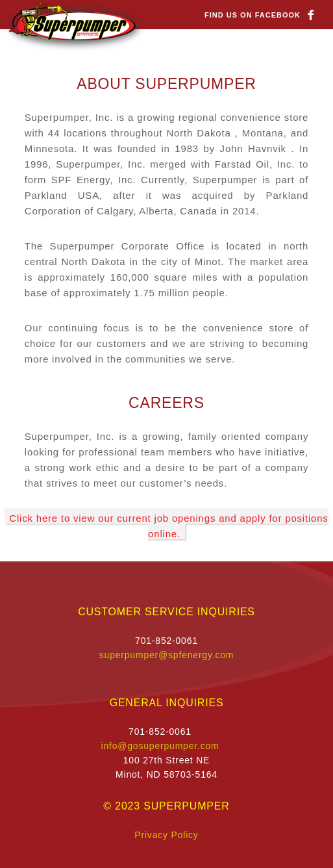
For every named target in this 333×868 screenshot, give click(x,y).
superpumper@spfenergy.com (166, 655)
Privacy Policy (166, 835)
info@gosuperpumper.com (160, 746)
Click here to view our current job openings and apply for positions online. (168, 526)
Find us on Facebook (253, 15)
